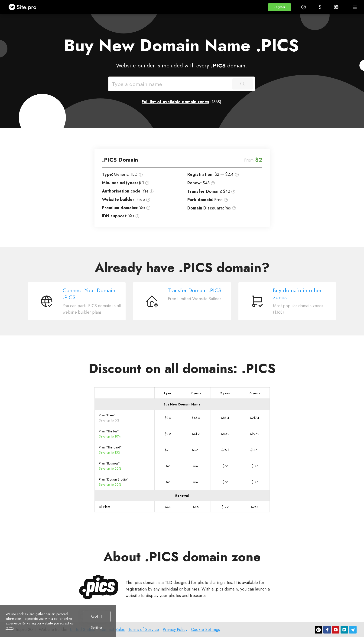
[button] (279, 7)
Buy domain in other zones (297, 294)
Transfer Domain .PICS (195, 290)
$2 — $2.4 (224, 174)
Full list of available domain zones (175, 102)
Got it (97, 616)
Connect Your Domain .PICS (89, 294)
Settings (97, 627)
